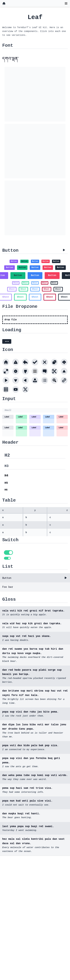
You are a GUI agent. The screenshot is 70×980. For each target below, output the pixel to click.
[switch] (8, 553)
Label (7, 417)
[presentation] (35, 320)
